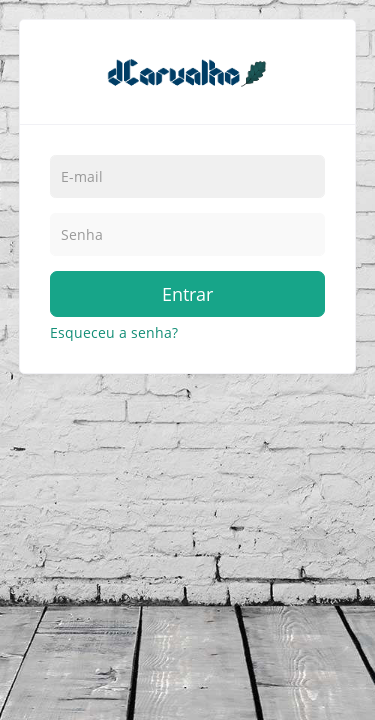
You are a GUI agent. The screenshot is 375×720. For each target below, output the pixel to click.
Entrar (187, 294)
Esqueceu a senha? (114, 332)
